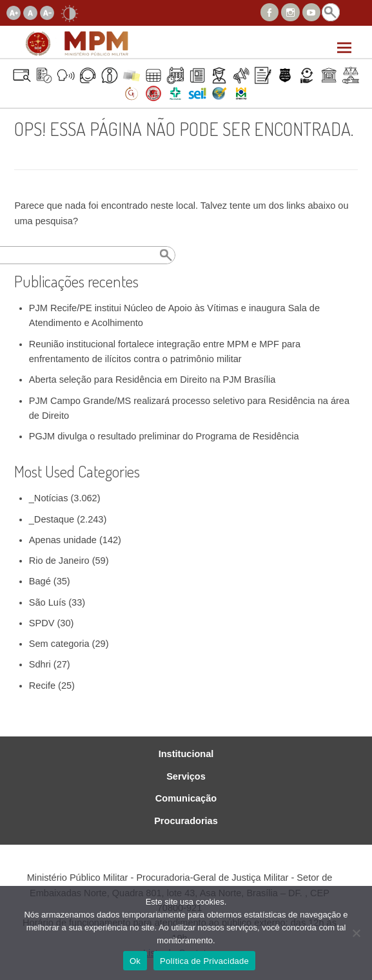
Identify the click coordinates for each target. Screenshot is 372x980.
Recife (42, 686)
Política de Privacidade (204, 961)
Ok (135, 961)
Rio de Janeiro (59, 561)
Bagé (40, 581)
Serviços (186, 777)
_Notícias (49, 498)
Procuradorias (186, 821)
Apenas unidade (63, 540)
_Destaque (52, 519)
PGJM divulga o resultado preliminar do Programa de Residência (164, 436)
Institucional (186, 754)
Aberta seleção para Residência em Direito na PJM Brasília (152, 380)
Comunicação (186, 799)
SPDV (42, 623)
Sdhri (40, 664)
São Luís (47, 602)
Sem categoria (59, 644)
